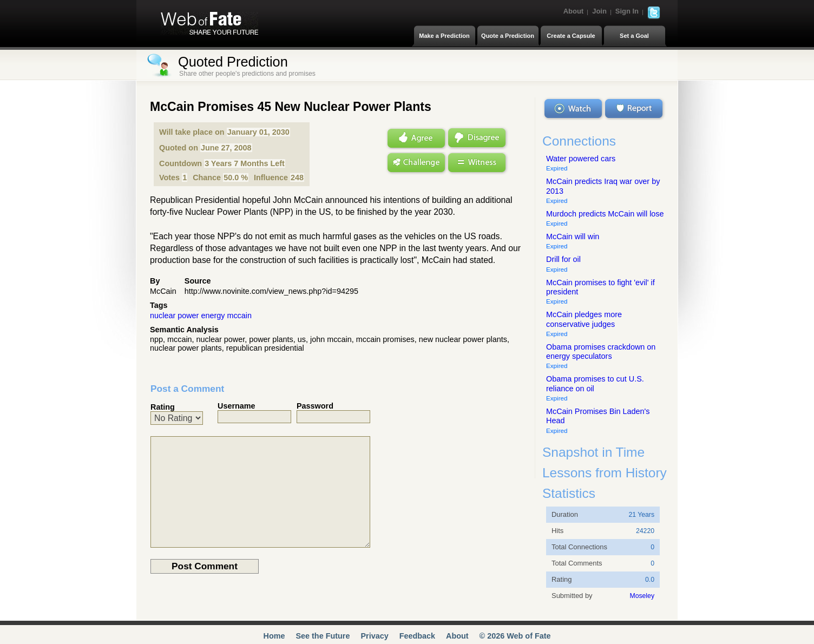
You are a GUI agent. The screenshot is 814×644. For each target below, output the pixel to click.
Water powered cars (581, 159)
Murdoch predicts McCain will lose (605, 214)
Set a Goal (634, 36)
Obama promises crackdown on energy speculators (601, 351)
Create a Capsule (571, 36)
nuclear (163, 316)
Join (599, 11)
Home (274, 636)
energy (213, 316)
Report (635, 109)
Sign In (627, 11)
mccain (239, 316)
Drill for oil (563, 259)
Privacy (374, 636)
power (188, 316)
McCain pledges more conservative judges (584, 319)
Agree (415, 138)
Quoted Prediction (233, 62)
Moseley (642, 596)
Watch (573, 109)
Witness (478, 164)
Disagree (478, 138)
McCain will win (573, 236)
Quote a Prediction (508, 36)
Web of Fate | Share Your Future (209, 23)
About (573, 11)
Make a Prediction (444, 36)
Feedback (417, 636)
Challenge (415, 164)
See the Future (323, 636)
